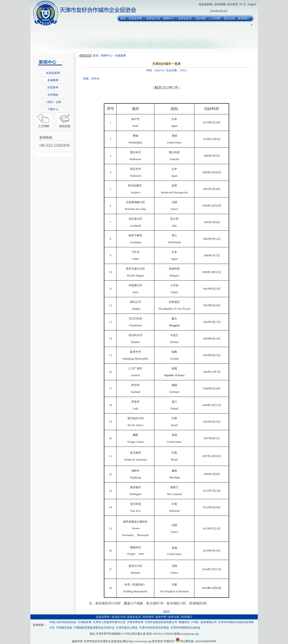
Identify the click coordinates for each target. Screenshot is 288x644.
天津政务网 (85, 622)
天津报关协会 (64, 628)
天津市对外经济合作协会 (154, 628)
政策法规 (174, 617)
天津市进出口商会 (127, 628)
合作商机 (53, 95)
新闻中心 (169, 18)
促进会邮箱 (205, 4)
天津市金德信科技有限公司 (161, 622)
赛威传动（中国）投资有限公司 (198, 622)
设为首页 (233, 4)
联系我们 (243, 18)
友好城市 (201, 18)
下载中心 (53, 109)
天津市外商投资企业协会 (185, 628)
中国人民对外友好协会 (63, 622)
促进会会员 (185, 18)
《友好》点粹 (53, 102)
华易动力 (169, 641)
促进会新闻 (53, 73)
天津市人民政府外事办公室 (109, 622)
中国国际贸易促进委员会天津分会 (94, 628)
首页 (123, 18)
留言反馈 (229, 18)
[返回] (166, 612)
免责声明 (161, 617)
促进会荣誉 (135, 18)
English (252, 4)
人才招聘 (215, 18)
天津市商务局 (135, 622)
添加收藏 (220, 4)
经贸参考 (53, 87)
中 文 (243, 4)
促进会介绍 (153, 18)
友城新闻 (53, 80)
